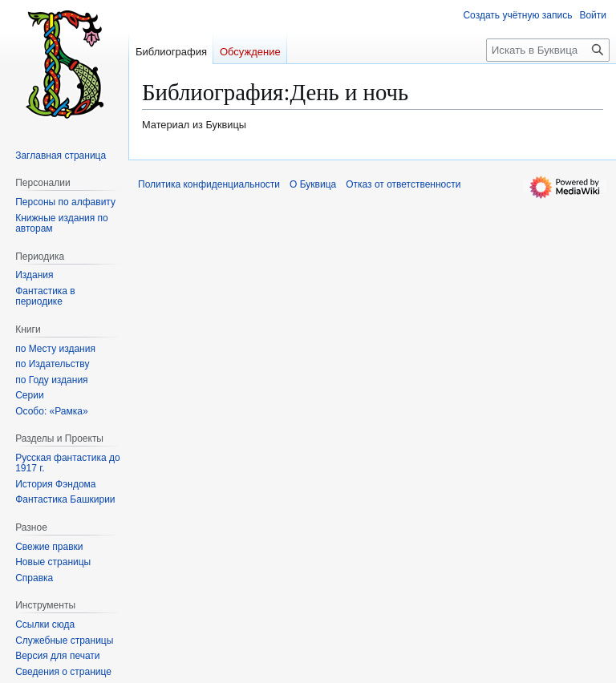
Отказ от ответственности (403, 184)
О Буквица (313, 184)
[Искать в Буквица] (548, 50)
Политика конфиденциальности (209, 184)
